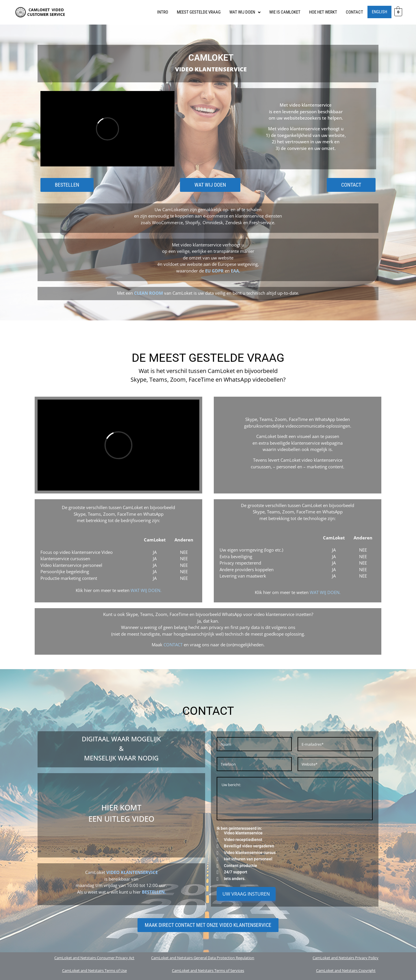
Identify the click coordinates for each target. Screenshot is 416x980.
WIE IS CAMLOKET (285, 12)
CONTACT (354, 12)
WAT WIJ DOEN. (146, 590)
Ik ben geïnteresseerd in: (239, 828)
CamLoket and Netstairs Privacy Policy (346, 958)
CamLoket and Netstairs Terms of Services (208, 970)
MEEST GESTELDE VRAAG (199, 12)
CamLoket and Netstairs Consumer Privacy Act (94, 958)
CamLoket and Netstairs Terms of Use (94, 970)
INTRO (163, 12)
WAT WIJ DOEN (245, 12)
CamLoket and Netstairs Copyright (346, 970)
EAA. (235, 271)
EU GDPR (214, 271)
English (379, 12)
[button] (245, 12)
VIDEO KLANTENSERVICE (132, 872)
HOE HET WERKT (323, 12)
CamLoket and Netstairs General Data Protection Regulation (203, 958)
